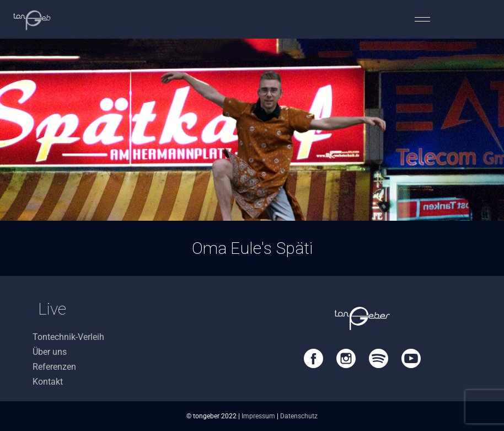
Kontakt (48, 382)
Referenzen (54, 367)
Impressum (258, 416)
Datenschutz (299, 416)
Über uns (50, 352)
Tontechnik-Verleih (68, 337)
